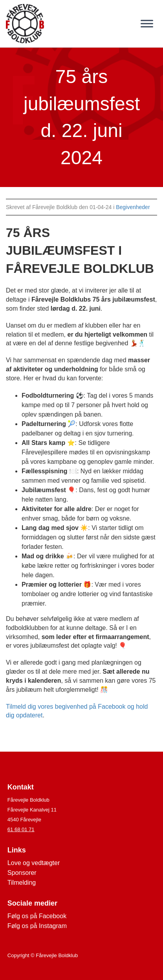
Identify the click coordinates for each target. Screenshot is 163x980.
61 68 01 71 (21, 829)
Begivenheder (133, 207)
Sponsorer (22, 873)
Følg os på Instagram (37, 926)
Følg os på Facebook (37, 916)
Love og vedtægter (34, 863)
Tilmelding (22, 883)
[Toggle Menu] (147, 23)
